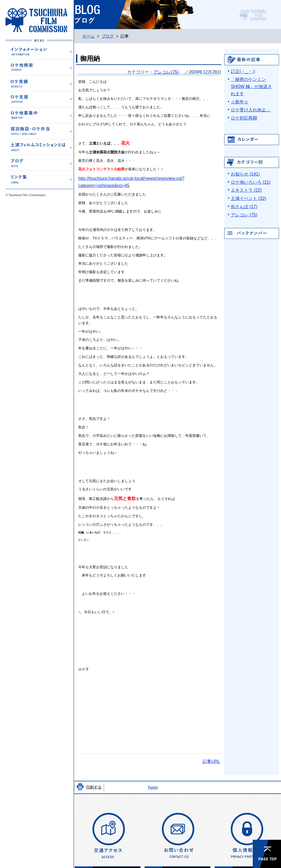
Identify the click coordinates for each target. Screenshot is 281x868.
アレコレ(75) (166, 72)
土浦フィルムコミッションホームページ (36, 20)
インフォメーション (39, 51)
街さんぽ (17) (244, 207)
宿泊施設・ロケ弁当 (39, 131)
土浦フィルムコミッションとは (39, 147)
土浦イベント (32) (248, 198)
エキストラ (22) (246, 190)
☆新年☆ (240, 102)
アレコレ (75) (244, 215)
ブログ (39, 162)
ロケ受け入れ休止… (251, 110)
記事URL (211, 761)
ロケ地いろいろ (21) (251, 182)
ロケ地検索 (39, 67)
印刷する (94, 787)
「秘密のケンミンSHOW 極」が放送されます (251, 87)
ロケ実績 (39, 83)
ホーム (88, 36)
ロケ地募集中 (39, 115)
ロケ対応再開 (244, 118)
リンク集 (39, 178)
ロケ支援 (39, 99)
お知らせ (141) (245, 174)
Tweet (153, 787)
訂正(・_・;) (243, 71)
